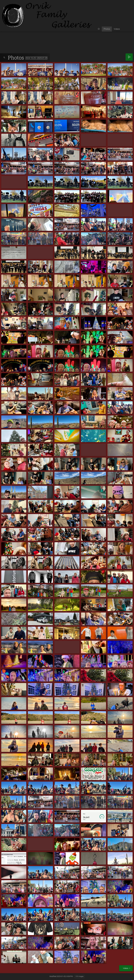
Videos (117, 29)
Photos (107, 29)
